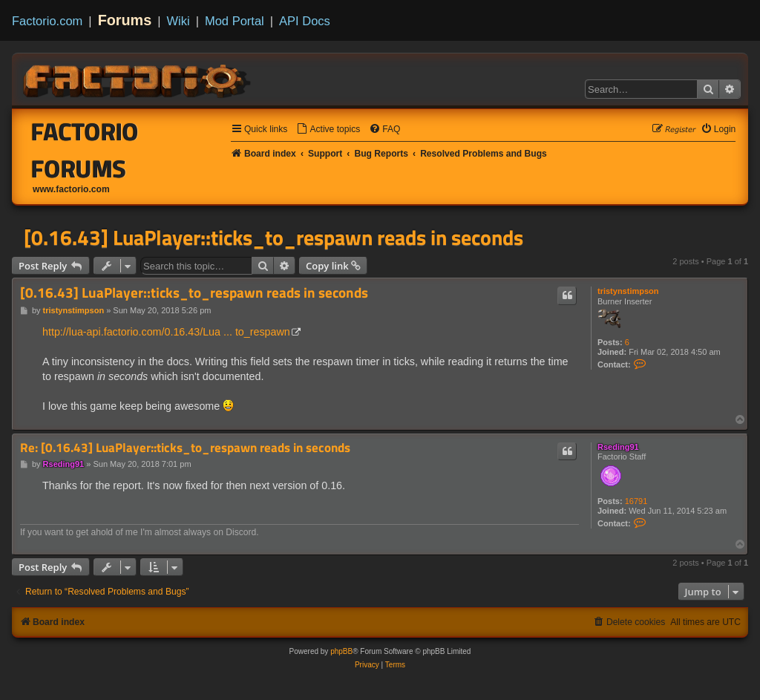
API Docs (305, 21)
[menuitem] (328, 130)
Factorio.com (47, 21)
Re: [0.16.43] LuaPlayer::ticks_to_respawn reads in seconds (185, 448)
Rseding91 (618, 447)
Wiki (178, 21)
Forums (125, 20)
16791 (636, 501)
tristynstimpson (628, 291)
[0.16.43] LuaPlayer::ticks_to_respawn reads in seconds (273, 238)
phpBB (341, 651)
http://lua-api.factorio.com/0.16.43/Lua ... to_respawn (166, 332)
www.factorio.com (71, 189)
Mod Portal (235, 21)
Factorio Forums (85, 150)
